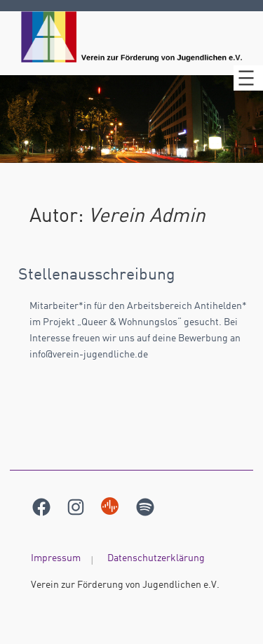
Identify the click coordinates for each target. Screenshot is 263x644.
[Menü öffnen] (248, 78)
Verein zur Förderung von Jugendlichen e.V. (125, 585)
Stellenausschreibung (96, 275)
